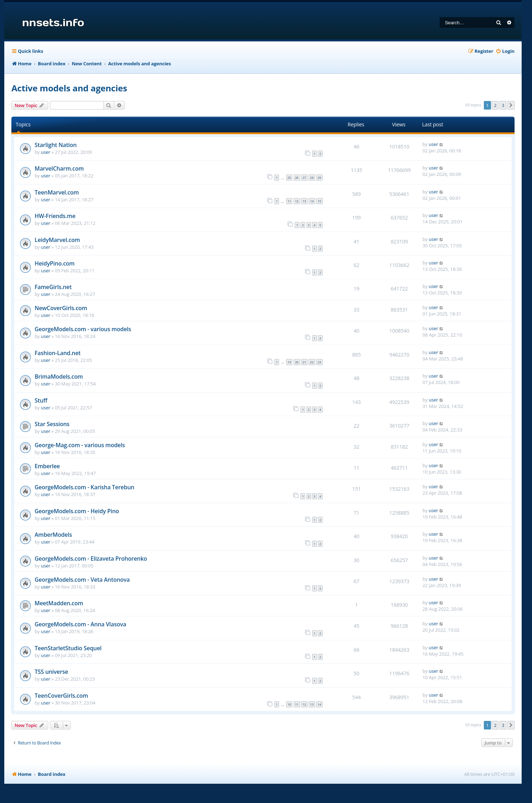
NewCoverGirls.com (61, 308)
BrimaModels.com (59, 377)
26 (297, 178)
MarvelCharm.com (59, 168)
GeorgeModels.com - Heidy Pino (77, 511)
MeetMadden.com (59, 603)
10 (289, 704)
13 (304, 201)
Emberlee (47, 466)
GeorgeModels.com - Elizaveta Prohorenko (91, 559)
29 (319, 178)
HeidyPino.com (55, 263)
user (46, 152)
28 (312, 178)
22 (312, 362)
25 (289, 178)
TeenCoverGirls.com (61, 696)
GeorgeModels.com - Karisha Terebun (84, 487)
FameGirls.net (53, 287)
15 (319, 201)
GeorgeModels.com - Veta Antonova (82, 580)
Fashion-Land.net (58, 353)
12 (297, 201)
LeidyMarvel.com (57, 240)
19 (289, 362)
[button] (511, 105)
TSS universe (51, 672)
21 (304, 362)
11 (289, 201)
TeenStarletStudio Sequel (68, 648)
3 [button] (503, 105)
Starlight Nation (56, 145)
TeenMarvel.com (57, 192)
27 (304, 178)
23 (319, 362)
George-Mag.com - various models (80, 445)
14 (312, 201)
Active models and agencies (69, 88)
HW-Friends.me (55, 216)
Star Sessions (52, 424)
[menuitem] (505, 51)
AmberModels (53, 535)
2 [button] (495, 105)
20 (297, 362)
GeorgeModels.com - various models (83, 329)
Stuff (41, 400)
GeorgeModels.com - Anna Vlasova (80, 624)
